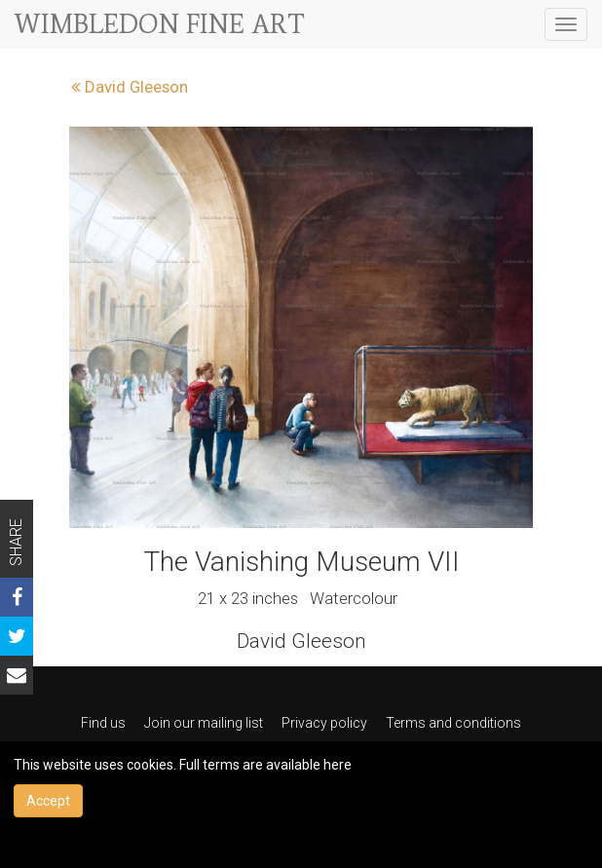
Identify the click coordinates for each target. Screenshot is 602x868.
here (338, 765)
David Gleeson (130, 87)
